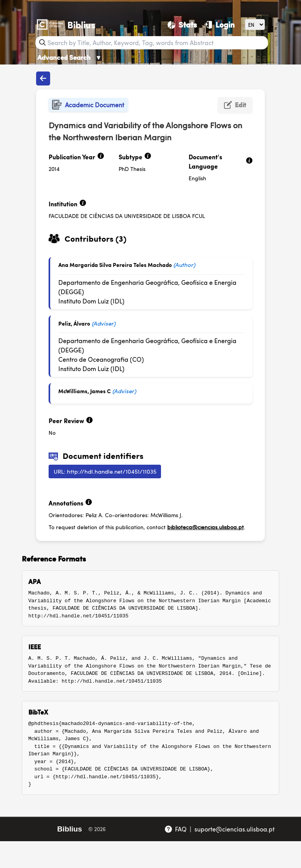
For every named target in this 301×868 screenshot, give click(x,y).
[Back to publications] (43, 78)
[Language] (255, 24)
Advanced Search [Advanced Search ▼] (70, 57)
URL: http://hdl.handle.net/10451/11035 (105, 471)
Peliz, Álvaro (74, 323)
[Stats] (182, 24)
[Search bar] (157, 43)
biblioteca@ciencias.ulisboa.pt (206, 527)
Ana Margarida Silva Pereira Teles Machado (115, 265)
